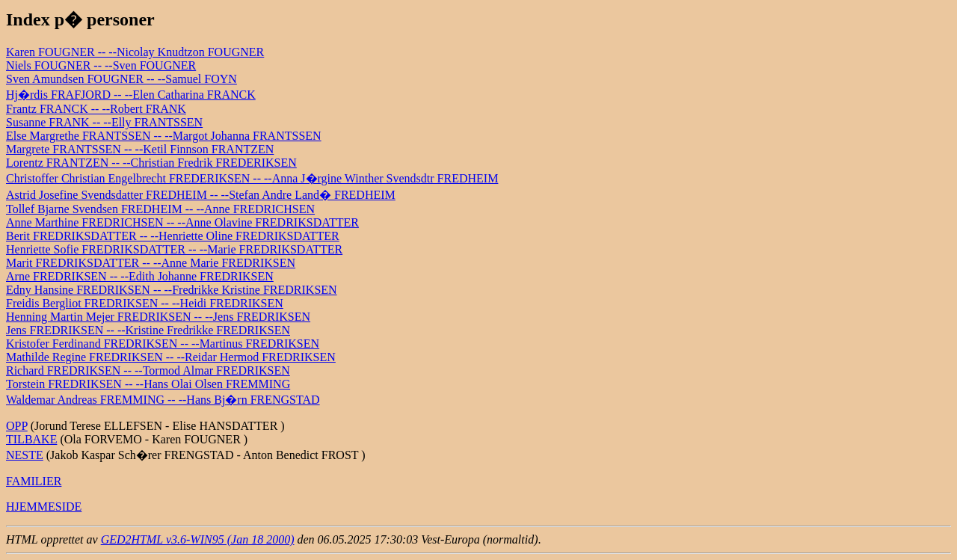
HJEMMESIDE (44, 507)
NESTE (25, 455)
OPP (17, 426)
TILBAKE (31, 439)
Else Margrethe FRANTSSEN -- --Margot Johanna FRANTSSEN (164, 136)
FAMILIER (34, 481)
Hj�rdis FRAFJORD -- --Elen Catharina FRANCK (131, 95)
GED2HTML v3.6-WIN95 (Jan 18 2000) (198, 539)
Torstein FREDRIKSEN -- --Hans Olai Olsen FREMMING (148, 384)
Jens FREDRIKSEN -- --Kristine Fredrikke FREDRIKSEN (148, 330)
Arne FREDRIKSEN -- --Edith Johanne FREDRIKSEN (140, 276)
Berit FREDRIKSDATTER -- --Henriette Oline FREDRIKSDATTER (173, 236)
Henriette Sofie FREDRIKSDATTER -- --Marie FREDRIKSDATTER (174, 249)
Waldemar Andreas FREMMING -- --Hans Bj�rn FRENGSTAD (163, 400)
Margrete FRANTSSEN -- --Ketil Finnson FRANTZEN (140, 149)
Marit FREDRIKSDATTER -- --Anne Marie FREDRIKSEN (151, 263)
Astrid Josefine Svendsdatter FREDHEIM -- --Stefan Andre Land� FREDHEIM (201, 195)
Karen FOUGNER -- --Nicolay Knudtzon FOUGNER (135, 52)
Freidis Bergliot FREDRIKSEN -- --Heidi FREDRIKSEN (145, 303)
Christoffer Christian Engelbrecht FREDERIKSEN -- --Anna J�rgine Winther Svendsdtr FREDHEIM (252, 178)
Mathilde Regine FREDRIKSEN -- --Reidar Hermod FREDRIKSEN (171, 357)
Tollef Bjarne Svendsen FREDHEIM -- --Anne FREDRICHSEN (160, 209)
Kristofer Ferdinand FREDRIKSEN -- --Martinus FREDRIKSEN (163, 344)
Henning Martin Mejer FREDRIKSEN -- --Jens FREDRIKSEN (158, 317)
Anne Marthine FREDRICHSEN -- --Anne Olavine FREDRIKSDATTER (182, 222)
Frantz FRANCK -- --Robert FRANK (96, 109)
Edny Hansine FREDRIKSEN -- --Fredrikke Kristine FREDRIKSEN (172, 290)
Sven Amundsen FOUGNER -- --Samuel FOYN (121, 79)
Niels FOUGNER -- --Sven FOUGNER (101, 65)
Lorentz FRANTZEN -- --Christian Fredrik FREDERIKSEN (151, 163)
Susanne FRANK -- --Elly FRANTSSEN (104, 122)
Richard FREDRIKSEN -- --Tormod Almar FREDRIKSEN (148, 370)
